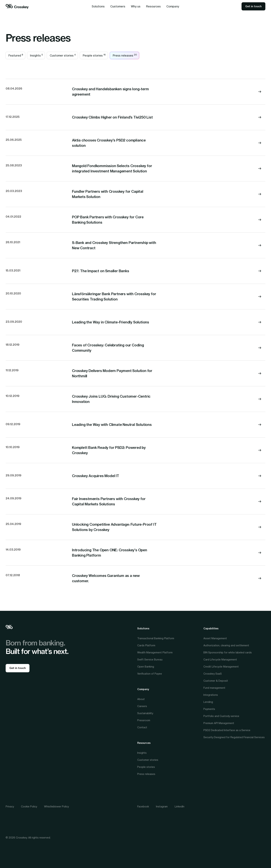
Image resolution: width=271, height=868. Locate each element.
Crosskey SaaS (213, 674)
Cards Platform (146, 645)
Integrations (211, 695)
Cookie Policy (29, 806)
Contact (142, 727)
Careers (142, 706)
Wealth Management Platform (155, 652)
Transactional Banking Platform (156, 638)
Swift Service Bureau (150, 659)
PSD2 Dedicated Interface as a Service (227, 730)
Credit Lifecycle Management (221, 667)
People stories (146, 767)
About (141, 699)
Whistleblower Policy (56, 806)
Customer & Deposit (216, 681)
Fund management (214, 688)
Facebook (143, 806)
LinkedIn (180, 806)
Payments (209, 709)
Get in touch (253, 6)
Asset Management (215, 638)
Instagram (162, 806)
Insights (142, 753)
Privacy (10, 806)
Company (143, 689)
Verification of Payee (150, 674)
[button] (98, 6)
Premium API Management (219, 723)
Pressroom (144, 720)
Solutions (143, 628)
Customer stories (148, 760)
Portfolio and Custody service (221, 716)
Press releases (146, 774)
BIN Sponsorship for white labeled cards (228, 652)
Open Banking (146, 667)
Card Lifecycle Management (220, 659)
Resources (144, 743)
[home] (17, 6)
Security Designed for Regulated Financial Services (234, 737)
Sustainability (145, 713)
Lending (208, 702)
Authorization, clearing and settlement (226, 645)
